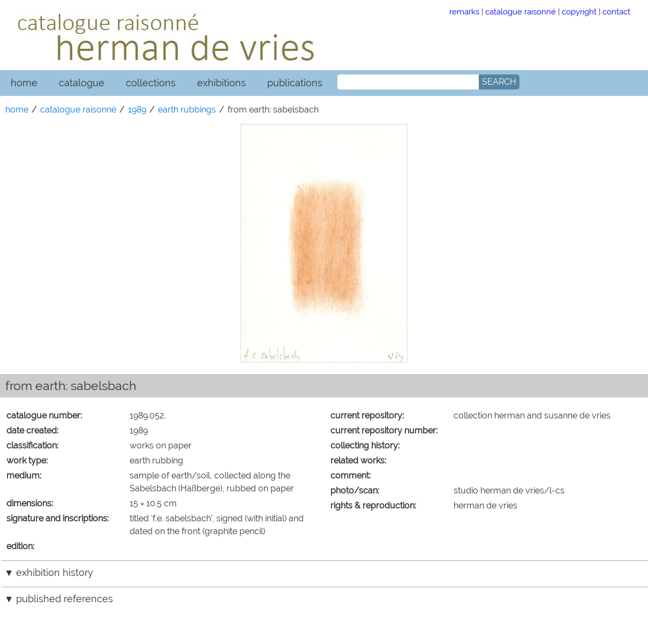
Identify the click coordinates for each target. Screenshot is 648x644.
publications (295, 83)
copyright (579, 12)
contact (616, 12)
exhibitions (221, 83)
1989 (137, 110)
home (24, 83)
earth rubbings (187, 110)
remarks (464, 12)
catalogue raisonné (521, 12)
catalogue (82, 83)
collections (151, 83)
